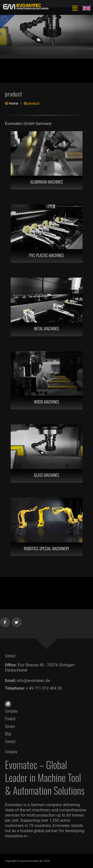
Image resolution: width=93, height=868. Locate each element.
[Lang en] (87, 8)
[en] (25, 7)
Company (11, 711)
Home (13, 103)
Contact (11, 741)
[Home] (8, 703)
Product (10, 719)
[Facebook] (5, 621)
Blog (8, 734)
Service (10, 726)
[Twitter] (17, 621)
